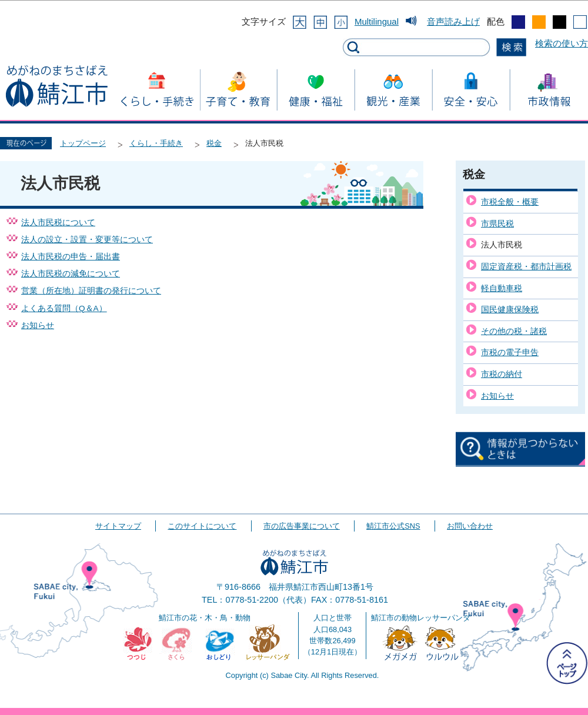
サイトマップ (118, 526)
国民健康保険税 (510, 309)
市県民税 (497, 223)
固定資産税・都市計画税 (526, 266)
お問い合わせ (470, 526)
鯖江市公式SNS (393, 526)
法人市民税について (58, 223)
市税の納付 (502, 374)
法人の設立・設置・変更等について (87, 240)
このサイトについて (202, 526)
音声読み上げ (453, 21)
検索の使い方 (562, 43)
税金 (214, 143)
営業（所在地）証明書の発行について (91, 291)
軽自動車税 (502, 288)
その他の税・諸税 (514, 331)
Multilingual (377, 21)
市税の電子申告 (510, 352)
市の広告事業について (302, 526)
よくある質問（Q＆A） (64, 308)
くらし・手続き (156, 143)
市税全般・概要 (510, 202)
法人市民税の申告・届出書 (71, 257)
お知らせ (38, 325)
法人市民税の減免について (71, 274)
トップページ (83, 143)
